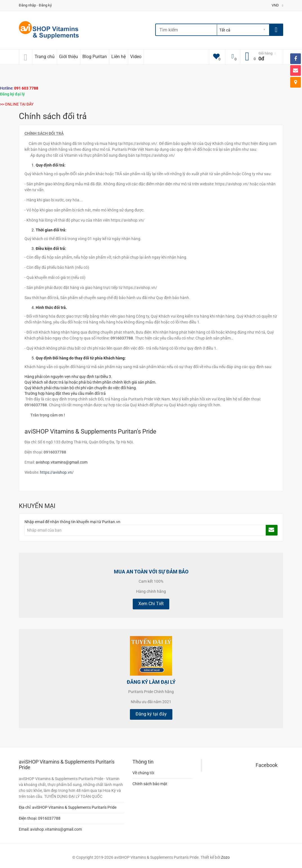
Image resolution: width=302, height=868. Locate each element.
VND (277, 5)
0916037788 (49, 818)
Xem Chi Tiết (151, 604)
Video (136, 57)
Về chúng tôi (143, 773)
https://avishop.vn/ (57, 472)
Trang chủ (45, 57)
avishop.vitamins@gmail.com (62, 462)
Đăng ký (45, 5)
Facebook (267, 765)
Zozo (225, 857)
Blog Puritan (95, 57)
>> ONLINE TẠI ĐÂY (17, 104)
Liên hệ (119, 57)
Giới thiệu (68, 57)
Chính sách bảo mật (150, 784)
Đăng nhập (27, 5)
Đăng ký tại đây (151, 714)
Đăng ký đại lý (12, 94)
